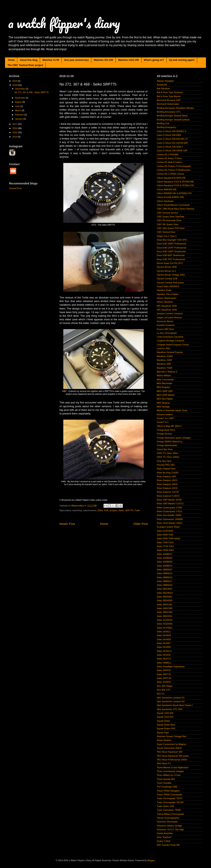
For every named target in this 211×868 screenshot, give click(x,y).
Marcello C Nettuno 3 (167, 372)
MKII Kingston (163, 387)
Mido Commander (165, 380)
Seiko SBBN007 (164, 570)
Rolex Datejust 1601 (166, 476)
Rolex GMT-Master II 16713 (170, 504)
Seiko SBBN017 (164, 581)
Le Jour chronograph (167, 333)
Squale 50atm (163, 721)
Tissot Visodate (164, 783)
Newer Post (67, 524)
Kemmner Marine (165, 321)
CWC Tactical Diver (166, 232)
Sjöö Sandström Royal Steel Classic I (175, 705)
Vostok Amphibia (165, 833)
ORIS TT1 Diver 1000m (168, 457)
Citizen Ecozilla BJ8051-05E (170, 197)
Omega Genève (164, 434)
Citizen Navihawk (165, 201)
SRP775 (129, 510)
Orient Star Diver (165, 449)
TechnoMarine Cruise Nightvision (173, 767)
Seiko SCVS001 (164, 628)
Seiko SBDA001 (164, 597)
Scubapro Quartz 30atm (168, 527)
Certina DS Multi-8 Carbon (170, 162)
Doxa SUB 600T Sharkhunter (171, 255)
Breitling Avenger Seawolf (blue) (172, 116)
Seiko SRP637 (164, 670)
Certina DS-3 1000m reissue (170, 174)
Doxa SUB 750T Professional (171, 259)
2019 (15, 81)
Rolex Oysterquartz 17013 (169, 511)
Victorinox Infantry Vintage (169, 826)
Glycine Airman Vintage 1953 (171, 275)
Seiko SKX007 (164, 643)
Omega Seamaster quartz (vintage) (174, 438)
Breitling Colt (163, 123)
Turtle (137, 510)
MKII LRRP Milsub (166, 395)
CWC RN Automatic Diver (169, 220)
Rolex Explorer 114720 (168, 492)
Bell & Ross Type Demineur (170, 92)
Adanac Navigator (165, 81)
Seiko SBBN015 (164, 577)
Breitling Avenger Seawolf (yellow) (173, 120)
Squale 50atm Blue (166, 725)
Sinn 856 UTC (164, 690)
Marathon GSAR (165, 356)
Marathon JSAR (164, 360)
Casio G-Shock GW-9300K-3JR (172, 151)
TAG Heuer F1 (164, 763)
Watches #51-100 (103, 60)
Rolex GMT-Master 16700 (169, 500)
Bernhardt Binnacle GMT (169, 100)
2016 (15, 128)
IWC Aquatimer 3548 (167, 310)
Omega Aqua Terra (166, 430)
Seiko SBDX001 (164, 616)
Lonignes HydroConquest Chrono (173, 345)
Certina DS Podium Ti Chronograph (174, 166)
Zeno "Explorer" (164, 837)
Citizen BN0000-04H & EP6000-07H (174, 193)
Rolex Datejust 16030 (167, 484)
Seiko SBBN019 (164, 585)
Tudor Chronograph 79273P (170, 802)
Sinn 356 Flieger (165, 686)
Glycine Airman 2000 (167, 267)
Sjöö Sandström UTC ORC (170, 709)
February (20, 115)
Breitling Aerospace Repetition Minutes (175, 108)
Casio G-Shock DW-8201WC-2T (172, 139)
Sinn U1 (161, 694)
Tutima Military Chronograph (170, 814)
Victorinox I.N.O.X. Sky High (170, 829)
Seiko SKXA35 (164, 635)
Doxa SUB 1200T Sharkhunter (171, 251)
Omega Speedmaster (167, 445)
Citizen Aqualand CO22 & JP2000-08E (175, 182)
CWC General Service (167, 213)
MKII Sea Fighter (165, 399)
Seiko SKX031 (164, 655)
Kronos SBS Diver (165, 329)
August (19, 102)
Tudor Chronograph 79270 (170, 798)
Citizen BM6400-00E (167, 189)
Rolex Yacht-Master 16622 (170, 523)
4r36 (106, 510)
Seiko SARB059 (164, 562)
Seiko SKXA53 (164, 639)
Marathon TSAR (164, 368)
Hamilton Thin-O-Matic (168, 294)
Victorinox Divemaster (167, 822)
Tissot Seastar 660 (166, 779)
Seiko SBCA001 (164, 589)
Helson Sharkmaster (167, 298)
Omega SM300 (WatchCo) (170, 442)
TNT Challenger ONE (167, 787)
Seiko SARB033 (164, 558)
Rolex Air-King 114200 (167, 473)
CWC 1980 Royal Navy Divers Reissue (176, 209)
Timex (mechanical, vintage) (170, 771)
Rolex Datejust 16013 (167, 480)
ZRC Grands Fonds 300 (168, 845)
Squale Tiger (163, 733)
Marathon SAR (164, 364)
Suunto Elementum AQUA (169, 748)
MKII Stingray (163, 403)
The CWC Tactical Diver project (25, 65)
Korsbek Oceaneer (166, 325)
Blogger (151, 860)
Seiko (121, 510)
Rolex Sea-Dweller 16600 (169, 515)
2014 (15, 137)
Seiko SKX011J (164, 651)
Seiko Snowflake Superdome (171, 667)
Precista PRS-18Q (166, 465)
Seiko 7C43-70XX (165, 546)
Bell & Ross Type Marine (169, 96)
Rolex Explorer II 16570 (168, 496)
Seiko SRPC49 (164, 678)
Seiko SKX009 (164, 647)
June (18, 106)
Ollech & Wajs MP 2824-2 (169, 426)
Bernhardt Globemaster (168, 104)
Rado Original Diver (166, 469)
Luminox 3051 (164, 348)
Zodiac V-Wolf (163, 841)
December (20, 89)
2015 (15, 132)
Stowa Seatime (164, 740)
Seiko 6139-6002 (165, 531)
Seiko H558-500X (165, 550)
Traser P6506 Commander (170, 795)
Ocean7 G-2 (163, 422)
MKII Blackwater (165, 383)
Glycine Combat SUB (167, 279)
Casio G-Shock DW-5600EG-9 (171, 131)
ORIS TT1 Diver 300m (167, 453)
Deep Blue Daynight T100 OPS (172, 240)
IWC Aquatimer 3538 (167, 306)
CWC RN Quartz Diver (168, 224)
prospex (113, 510)
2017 (15, 124)
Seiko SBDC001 (165, 604)
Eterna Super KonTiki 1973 (170, 263)
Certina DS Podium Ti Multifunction (174, 170)
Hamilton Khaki (164, 290)
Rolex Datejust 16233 (167, 488)
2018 (15, 85)
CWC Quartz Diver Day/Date (171, 217)
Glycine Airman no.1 (166, 271)
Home (11, 60)
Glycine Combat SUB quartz (170, 283)
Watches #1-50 (51, 60)
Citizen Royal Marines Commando (173, 205)
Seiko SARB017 (164, 554)
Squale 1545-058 (165, 713)
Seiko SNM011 (164, 663)
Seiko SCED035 (165, 624)
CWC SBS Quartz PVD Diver (171, 228)
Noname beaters (165, 414)
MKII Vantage (163, 407)
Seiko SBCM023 (165, 593)
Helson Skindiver (165, 302)
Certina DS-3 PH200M (167, 155)
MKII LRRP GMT (165, 391)
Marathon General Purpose (170, 352)
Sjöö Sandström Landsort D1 (171, 698)
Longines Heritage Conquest (171, 341)
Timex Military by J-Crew (169, 775)
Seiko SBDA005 (164, 600)
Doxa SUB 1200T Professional (171, 248)
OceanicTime (15, 188)
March (18, 110)
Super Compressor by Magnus (171, 744)
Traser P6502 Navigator (168, 791)
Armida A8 (162, 85)
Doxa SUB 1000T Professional (171, 244)
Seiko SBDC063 (165, 612)
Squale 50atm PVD (166, 729)
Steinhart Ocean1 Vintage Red (171, 736)
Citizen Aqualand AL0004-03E (171, 178)
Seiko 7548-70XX (165, 542)
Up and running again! (182, 60)
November (20, 98)
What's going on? (154, 60)
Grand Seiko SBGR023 (168, 286)
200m (100, 510)
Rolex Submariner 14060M (170, 519)
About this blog (29, 60)
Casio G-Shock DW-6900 (169, 135)
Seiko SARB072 (164, 566)
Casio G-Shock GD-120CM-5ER (172, 143)
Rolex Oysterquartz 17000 (169, 508)
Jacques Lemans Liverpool (170, 313)
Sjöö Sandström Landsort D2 (171, 701)
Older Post (141, 524)
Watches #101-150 (129, 60)
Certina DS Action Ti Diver (169, 158)
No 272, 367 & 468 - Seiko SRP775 (32, 92)
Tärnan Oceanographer (168, 818)
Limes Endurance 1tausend (170, 337)
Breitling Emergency (166, 127)
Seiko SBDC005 (165, 608)
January (19, 119)
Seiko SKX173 (164, 659)
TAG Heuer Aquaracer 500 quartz (173, 756)
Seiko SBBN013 (164, 573)
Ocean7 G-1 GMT (165, 418)
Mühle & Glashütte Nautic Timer (172, 410)
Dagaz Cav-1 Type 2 (167, 236)
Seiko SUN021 (164, 682)
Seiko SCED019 (165, 620)
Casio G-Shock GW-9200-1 (170, 147)
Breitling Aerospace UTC (169, 112)
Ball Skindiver (163, 89)
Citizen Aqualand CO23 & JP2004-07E (175, 185)
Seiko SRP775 (164, 674)
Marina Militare (164, 375)
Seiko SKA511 (164, 632)
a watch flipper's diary (64, 23)
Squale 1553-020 (165, 717)
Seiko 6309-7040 (165, 535)
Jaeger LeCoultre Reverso (169, 317)
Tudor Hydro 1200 (165, 806)
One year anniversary (76, 60)
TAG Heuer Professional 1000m (172, 760)
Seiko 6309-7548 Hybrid (168, 538)
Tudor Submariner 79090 (169, 810)
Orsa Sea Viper (164, 461)
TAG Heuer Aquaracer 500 (170, 752)
